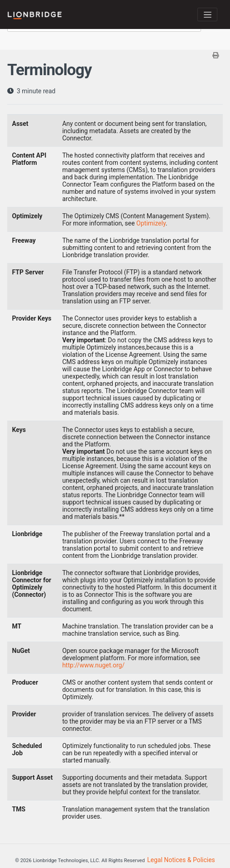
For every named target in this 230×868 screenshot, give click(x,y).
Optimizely (151, 223)
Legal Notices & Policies (181, 860)
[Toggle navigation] (207, 14)
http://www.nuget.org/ (93, 665)
